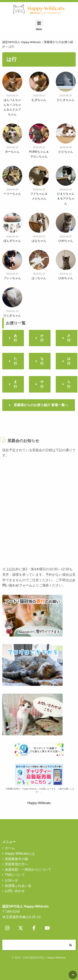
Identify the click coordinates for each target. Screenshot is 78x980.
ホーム (10, 848)
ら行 (69, 384)
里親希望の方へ (16, 864)
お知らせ (11, 880)
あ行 (15, 338)
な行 (42, 361)
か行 (42, 338)
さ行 (69, 338)
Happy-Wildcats (39, 803)
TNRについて (15, 875)
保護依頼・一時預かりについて (28, 870)
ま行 (15, 384)
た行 (15, 361)
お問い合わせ (15, 891)
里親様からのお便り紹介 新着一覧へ (41, 405)
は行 (69, 361)
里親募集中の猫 (16, 859)
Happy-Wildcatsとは (20, 854)
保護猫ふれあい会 (18, 886)
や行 (42, 384)
